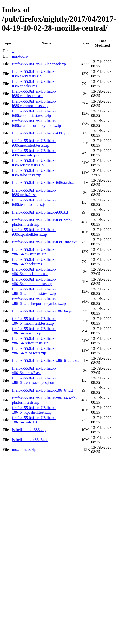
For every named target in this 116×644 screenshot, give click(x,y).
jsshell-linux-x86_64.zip (31, 440)
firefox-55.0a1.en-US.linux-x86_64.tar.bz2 (46, 361)
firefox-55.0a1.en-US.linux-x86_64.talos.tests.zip (34, 351)
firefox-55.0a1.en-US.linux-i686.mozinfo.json (34, 153)
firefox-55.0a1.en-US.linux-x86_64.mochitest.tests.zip (34, 321)
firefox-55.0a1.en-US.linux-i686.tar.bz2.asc (34, 192)
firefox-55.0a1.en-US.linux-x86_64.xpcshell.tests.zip (34, 410)
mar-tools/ (20, 56)
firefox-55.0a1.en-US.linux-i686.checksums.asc (34, 94)
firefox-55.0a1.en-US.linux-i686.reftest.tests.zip (34, 163)
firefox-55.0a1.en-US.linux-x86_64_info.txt (34, 420)
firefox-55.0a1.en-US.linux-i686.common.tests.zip (34, 103)
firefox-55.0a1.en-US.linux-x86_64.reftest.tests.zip (34, 341)
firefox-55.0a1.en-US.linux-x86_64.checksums (34, 262)
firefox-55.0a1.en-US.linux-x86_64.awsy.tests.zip (34, 252)
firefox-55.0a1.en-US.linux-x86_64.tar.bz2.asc (34, 370)
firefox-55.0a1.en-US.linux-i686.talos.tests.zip (34, 173)
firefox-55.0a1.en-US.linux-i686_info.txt (44, 242)
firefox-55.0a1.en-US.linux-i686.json (41, 133)
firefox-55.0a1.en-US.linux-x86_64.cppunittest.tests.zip (34, 291)
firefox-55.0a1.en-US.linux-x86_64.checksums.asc (34, 272)
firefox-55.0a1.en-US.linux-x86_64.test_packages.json (34, 380)
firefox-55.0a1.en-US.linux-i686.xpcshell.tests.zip (34, 232)
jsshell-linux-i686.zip (29, 430)
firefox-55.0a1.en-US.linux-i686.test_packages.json (34, 202)
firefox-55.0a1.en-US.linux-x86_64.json (44, 311)
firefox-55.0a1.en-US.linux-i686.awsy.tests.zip (34, 74)
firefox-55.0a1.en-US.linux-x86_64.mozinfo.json (34, 331)
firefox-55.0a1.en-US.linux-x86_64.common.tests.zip (34, 281)
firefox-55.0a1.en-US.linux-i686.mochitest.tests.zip (34, 143)
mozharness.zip (24, 450)
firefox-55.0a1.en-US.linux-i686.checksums (34, 84)
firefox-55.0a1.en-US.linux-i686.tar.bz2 (43, 183)
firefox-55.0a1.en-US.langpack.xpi (39, 64)
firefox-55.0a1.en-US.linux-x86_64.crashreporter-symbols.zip (39, 301)
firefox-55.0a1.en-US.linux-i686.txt (40, 212)
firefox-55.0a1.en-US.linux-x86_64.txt (42, 390)
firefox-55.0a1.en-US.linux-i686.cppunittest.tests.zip (34, 113)
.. (13, 51)
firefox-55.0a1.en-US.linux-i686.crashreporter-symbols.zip (36, 123)
